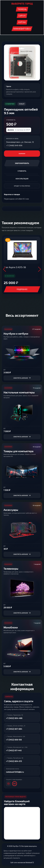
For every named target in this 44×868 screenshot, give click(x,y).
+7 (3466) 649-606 (14, 145)
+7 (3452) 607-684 (14, 729)
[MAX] (15, 784)
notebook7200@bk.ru (15, 772)
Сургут (22, 16)
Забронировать (22, 163)
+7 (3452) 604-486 (14, 718)
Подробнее (22, 289)
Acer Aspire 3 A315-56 (15, 267)
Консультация (22, 179)
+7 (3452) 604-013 (14, 761)
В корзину (22, 154)
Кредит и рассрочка (22, 186)
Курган (22, 22)
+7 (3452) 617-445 (14, 750)
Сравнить (22, 171)
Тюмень (22, 9)
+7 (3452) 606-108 (14, 740)
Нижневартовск (22, 29)
